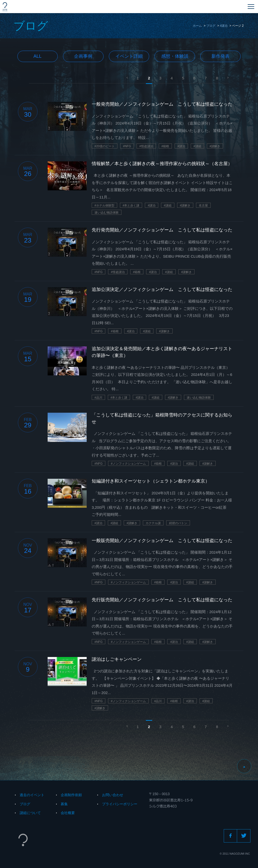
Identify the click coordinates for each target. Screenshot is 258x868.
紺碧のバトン (178, 523)
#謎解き (215, 146)
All (38, 56)
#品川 (98, 398)
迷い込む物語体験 (107, 213)
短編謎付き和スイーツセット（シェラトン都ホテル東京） (151, 481)
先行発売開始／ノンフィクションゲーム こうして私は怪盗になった (162, 230)
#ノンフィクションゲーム (128, 464)
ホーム (197, 26)
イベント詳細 (129, 56)
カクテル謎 (153, 523)
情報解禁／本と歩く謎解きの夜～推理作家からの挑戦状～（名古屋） (162, 164)
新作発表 (220, 56)
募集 (64, 804)
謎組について (30, 813)
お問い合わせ (113, 795)
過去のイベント (32, 795)
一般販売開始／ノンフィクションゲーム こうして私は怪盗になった (162, 541)
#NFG (127, 146)
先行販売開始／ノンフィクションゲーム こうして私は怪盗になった (162, 600)
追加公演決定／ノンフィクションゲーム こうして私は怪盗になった (162, 289)
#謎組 (197, 146)
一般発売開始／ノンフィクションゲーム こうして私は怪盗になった (162, 104)
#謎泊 (224, 26)
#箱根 (165, 146)
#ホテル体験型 (104, 205)
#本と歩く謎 (131, 205)
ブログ (211, 26)
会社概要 (68, 813)
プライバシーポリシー (120, 804)
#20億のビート (105, 146)
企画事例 (83, 56)
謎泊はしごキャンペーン (117, 659)
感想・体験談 (175, 56)
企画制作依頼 (71, 795)
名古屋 (203, 205)
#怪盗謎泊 (146, 146)
